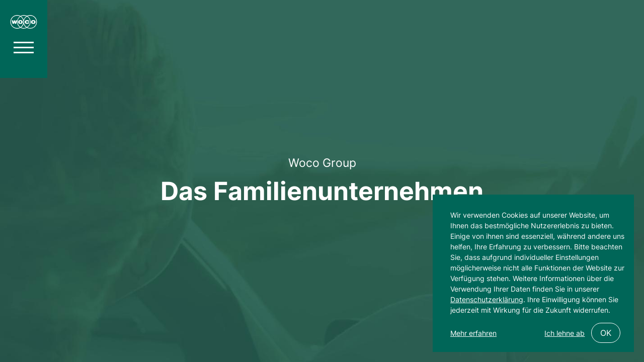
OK (606, 333)
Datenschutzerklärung (487, 299)
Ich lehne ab (565, 333)
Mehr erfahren (473, 333)
